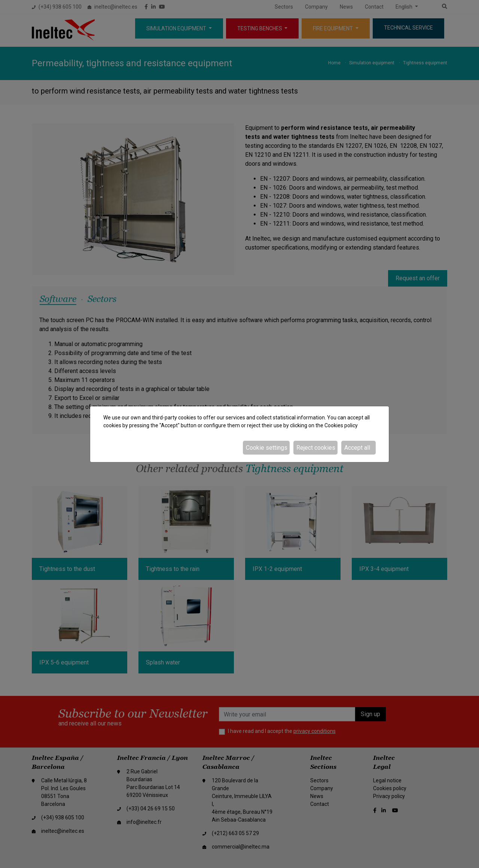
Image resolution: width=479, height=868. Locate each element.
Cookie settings (267, 448)
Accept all (357, 448)
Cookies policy (341, 425)
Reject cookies (316, 448)
